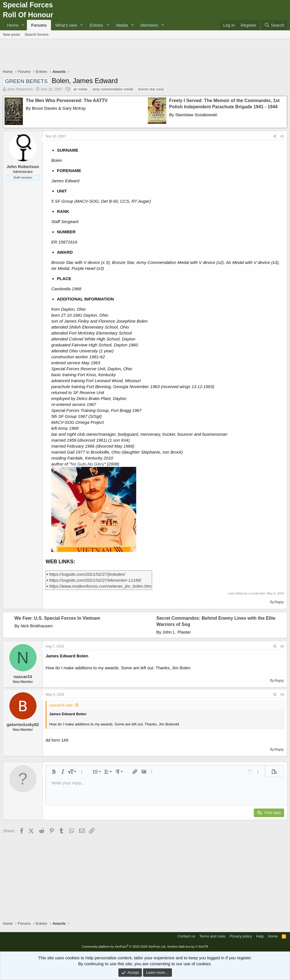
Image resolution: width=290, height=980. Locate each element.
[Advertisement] (145, 55)
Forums (39, 25)
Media (122, 25)
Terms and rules (212, 936)
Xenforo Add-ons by (188, 947)
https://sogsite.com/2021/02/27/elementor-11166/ (95, 580)
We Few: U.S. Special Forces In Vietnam (57, 618)
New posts (11, 34)
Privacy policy (241, 936)
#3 (282, 695)
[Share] (275, 136)
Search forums (37, 34)
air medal (80, 89)
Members (149, 25)
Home (13, 25)
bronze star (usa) (151, 89)
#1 (282, 136)
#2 (282, 646)
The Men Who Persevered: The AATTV (67, 100)
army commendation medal (113, 89)
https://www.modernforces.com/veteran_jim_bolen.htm (100, 586)
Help (260, 936)
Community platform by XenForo (124, 947)
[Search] (274, 25)
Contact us (186, 936)
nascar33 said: (61, 705)
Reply (279, 602)
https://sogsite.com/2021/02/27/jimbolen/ (87, 574)
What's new (66, 25)
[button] (23, 25)
